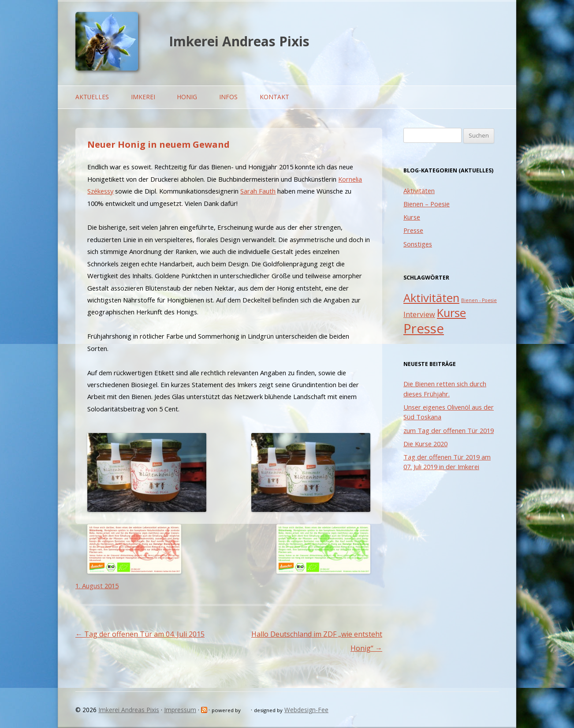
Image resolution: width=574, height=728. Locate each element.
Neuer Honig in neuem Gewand (158, 144)
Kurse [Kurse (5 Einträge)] (451, 313)
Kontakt (274, 97)
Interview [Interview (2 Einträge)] (419, 314)
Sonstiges (418, 244)
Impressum (180, 710)
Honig (187, 97)
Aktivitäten (419, 190)
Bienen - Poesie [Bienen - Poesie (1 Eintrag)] (479, 300)
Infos (228, 97)
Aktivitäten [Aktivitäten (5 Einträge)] (431, 298)
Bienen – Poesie (427, 204)
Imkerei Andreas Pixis (239, 41)
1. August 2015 (97, 586)
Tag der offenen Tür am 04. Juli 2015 (140, 634)
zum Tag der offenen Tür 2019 (449, 430)
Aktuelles (92, 97)
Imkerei (143, 97)
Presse (413, 230)
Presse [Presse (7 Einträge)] (424, 329)
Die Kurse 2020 (425, 444)
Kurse (412, 217)
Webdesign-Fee (306, 710)
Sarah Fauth (258, 191)
